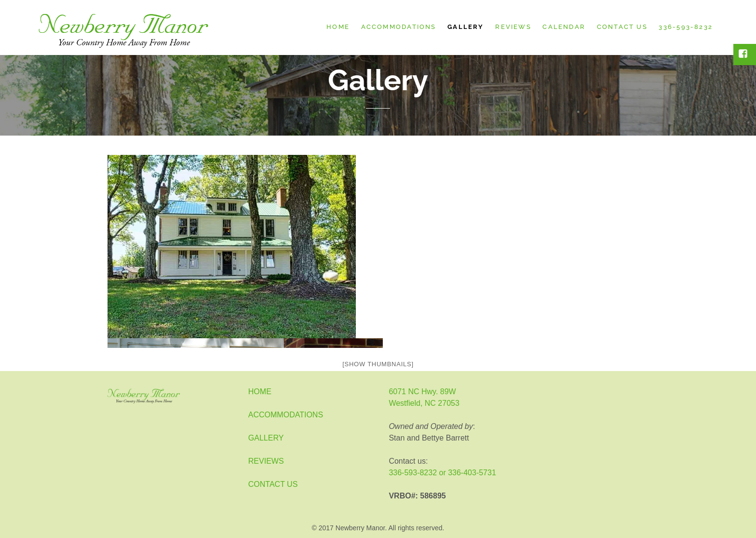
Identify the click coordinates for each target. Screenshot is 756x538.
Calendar (564, 27)
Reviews (513, 27)
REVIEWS (266, 461)
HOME (260, 392)
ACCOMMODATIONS (286, 415)
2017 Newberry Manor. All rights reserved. (382, 528)
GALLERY (266, 438)
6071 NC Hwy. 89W (422, 392)
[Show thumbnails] (378, 364)
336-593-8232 (686, 27)
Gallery (466, 27)
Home (338, 27)
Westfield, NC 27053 (424, 403)
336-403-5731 (472, 473)
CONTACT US (273, 484)
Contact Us (622, 27)
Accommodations (399, 27)
